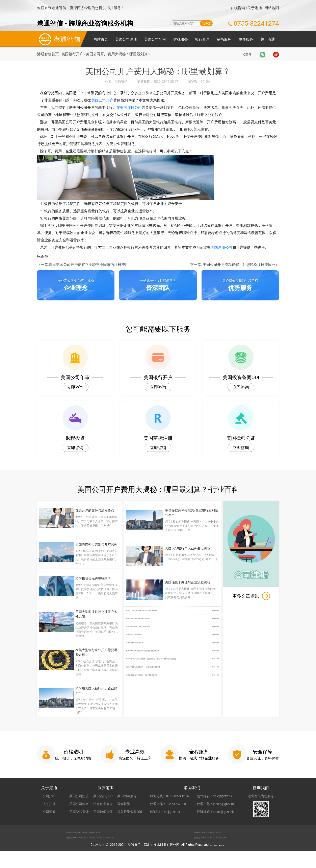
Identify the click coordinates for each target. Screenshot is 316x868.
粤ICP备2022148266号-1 (218, 861)
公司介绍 (49, 807)
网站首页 (101, 39)
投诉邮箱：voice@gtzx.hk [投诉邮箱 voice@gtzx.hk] (215, 823)
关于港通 (255, 8)
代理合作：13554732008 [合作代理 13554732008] (168, 815)
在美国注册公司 (133, 107)
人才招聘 (49, 815)
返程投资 (124, 815)
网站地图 (272, 8)
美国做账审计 (79, 823)
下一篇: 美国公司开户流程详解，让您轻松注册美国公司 (234, 265)
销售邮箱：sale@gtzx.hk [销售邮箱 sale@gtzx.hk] (215, 807)
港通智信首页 (48, 54)
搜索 (206, 23)
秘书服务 (224, 39)
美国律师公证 (103, 823)
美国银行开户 (73, 54)
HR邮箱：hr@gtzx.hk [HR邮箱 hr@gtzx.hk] (165, 823)
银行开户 (202, 39)
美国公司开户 (106, 100)
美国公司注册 (126, 39)
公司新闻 (49, 823)
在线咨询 (238, 8)
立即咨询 (75, 387)
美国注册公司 (226, 247)
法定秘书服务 (103, 815)
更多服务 (246, 39)
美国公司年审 (155, 39)
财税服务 (181, 39)
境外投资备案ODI (130, 823)
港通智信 (59, 39)
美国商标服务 (127, 807)
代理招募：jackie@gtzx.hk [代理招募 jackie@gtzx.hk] (216, 815)
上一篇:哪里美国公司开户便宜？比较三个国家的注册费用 (83, 265)
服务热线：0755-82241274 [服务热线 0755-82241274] (169, 807)
